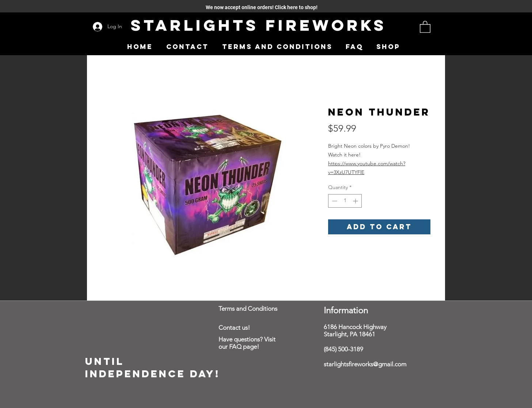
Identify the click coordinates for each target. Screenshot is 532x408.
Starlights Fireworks (259, 25)
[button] (425, 27)
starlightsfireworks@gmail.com (365, 364)
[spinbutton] (345, 201)
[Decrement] (334, 201)
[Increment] (356, 201)
